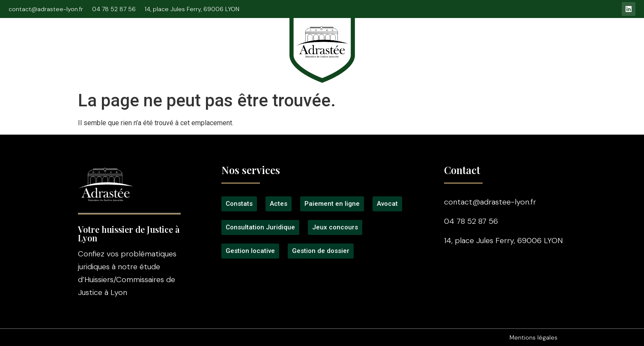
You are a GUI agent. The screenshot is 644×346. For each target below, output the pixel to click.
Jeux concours (467, 44)
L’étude (87, 44)
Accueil (48, 44)
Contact (588, 44)
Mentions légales (534, 337)
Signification (222, 44)
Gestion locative (533, 44)
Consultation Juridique (151, 44)
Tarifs (418, 44)
